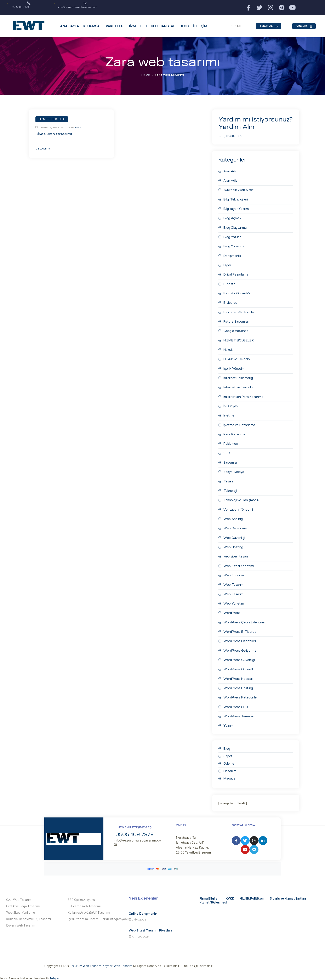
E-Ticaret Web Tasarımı (84, 902)
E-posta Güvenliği (237, 292)
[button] (269, 26)
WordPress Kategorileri (241, 694)
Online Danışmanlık (143, 910)
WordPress (232, 610)
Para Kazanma (234, 432)
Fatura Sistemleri (236, 320)
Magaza (229, 775)
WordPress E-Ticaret (240, 628)
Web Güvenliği (234, 535)
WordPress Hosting (238, 685)
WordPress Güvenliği (239, 656)
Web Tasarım (233, 582)
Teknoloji (230, 488)
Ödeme (229, 760)
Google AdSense (236, 330)
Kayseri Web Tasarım (117, 962)
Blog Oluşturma (235, 227)
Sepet (228, 752)
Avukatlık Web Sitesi (239, 190)
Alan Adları (231, 180)
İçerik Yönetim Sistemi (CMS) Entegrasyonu (98, 915)
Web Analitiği (233, 516)
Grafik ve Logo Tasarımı (23, 902)
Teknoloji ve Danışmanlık (241, 498)
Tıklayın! (54, 974)
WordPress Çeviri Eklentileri (244, 619)
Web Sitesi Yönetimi (238, 563)
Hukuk (228, 348)
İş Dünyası (231, 404)
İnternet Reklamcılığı (238, 376)
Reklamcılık (232, 442)
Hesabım (230, 767)
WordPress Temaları (239, 713)
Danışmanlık (232, 255)
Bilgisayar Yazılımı (236, 208)
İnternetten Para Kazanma (243, 395)
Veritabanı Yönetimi (238, 507)
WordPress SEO (236, 703)
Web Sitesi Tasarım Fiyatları (150, 927)
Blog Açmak (232, 218)
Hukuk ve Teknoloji (237, 358)
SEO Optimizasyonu (81, 896)
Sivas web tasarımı (53, 134)
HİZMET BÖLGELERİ (239, 339)
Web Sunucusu (235, 572)
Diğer (227, 264)
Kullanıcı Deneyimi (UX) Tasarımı (28, 915)
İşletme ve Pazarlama (239, 423)
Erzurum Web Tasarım (85, 962)
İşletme (229, 414)
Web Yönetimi (234, 600)
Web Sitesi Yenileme (21, 908)
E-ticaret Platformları (240, 311)
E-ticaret (230, 302)
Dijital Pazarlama (236, 274)
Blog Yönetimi (234, 246)
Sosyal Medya (234, 470)
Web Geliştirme (235, 526)
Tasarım (230, 479)
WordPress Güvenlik (239, 666)
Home (146, 75)
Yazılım (229, 722)
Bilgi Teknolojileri (236, 199)
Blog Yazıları (232, 236)
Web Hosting (233, 544)
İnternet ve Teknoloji (239, 386)
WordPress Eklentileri (240, 638)
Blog (227, 745)
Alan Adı (230, 171)
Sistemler (230, 460)
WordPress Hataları (238, 675)
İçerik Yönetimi (234, 367)
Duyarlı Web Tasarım (21, 921)
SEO (227, 451)
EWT (78, 128)
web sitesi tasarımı (237, 554)
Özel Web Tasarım (19, 896)
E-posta (229, 283)
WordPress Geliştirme (240, 647)
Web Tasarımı (234, 591)
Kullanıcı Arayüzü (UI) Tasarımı (89, 908)
